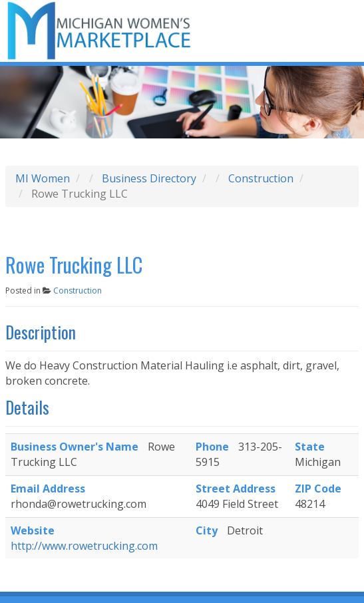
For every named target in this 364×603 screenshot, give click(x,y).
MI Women (43, 178)
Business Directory (149, 178)
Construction (261, 178)
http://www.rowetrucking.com (84, 546)
